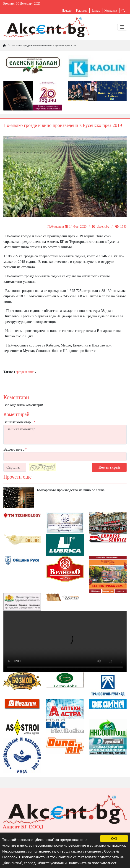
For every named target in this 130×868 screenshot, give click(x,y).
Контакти (111, 11)
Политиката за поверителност (92, 863)
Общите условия (50, 863)
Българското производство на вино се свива (71, 490)
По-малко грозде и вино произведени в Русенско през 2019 (44, 45)
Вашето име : (15, 449)
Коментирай (109, 467)
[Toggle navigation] (122, 27)
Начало (67, 11)
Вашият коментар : (19, 422)
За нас (96, 11)
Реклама (82, 11)
